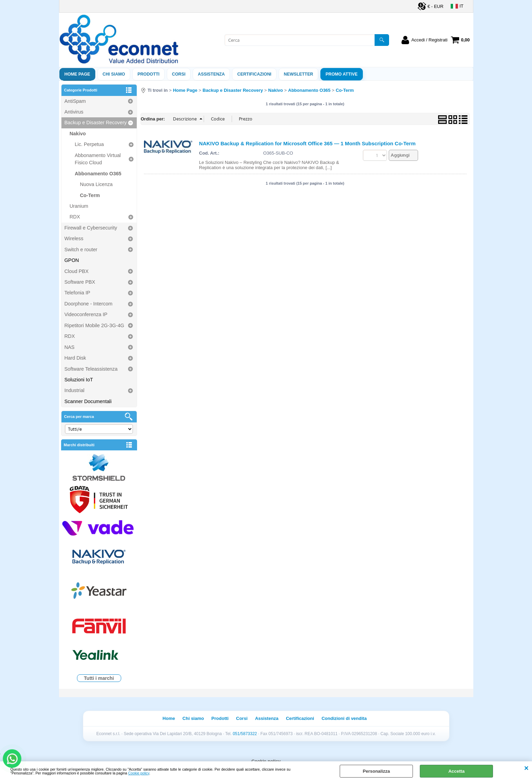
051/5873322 (245, 734)
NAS (70, 347)
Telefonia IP (78, 293)
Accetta (457, 771)
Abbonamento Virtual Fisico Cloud (98, 159)
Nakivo (78, 134)
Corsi (179, 74)
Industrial (75, 390)
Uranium (79, 206)
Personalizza (376, 771)
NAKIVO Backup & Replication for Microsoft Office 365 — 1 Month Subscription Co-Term (307, 143)
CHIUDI (526, 768)
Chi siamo (114, 74)
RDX (75, 217)
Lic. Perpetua (89, 144)
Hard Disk (75, 358)
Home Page (78, 74)
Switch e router (81, 250)
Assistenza (267, 718)
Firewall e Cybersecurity (91, 228)
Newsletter (298, 74)
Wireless (74, 238)
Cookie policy (139, 773)
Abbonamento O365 (98, 174)
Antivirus (74, 112)
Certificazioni (254, 74)
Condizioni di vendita (344, 718)
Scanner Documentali (88, 401)
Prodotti (148, 74)
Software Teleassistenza (91, 369)
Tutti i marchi (99, 678)
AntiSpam (75, 101)
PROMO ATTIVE (342, 74)
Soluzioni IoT (79, 380)
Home (169, 718)
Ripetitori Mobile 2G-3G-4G (94, 325)
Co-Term (90, 195)
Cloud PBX (77, 271)
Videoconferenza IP (86, 314)
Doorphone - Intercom (89, 304)
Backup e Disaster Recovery (96, 123)
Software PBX (80, 282)
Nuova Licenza (96, 184)
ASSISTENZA (211, 74)
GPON (72, 260)
